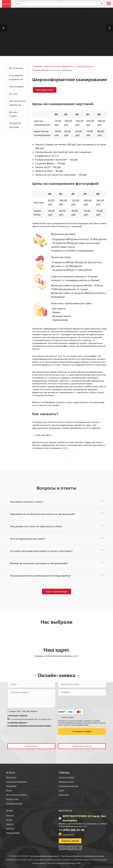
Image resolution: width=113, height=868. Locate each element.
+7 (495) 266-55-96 (72, 830)
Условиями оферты (17, 722)
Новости (10, 824)
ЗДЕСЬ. (66, 448)
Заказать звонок (70, 841)
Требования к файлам (17, 715)
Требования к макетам (82, 746)
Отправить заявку (82, 732)
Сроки (61, 790)
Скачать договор (13, 833)
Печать (13, 94)
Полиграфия (16, 86)
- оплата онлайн (66, 717)
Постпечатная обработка (17, 103)
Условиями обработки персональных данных (29, 726)
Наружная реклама (15, 125)
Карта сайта (64, 795)
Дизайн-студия (14, 114)
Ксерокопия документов (16, 77)
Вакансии (10, 828)
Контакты (10, 815)
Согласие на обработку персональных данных (83, 856)
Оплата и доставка (67, 777)
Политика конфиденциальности (44, 856)
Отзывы (9, 820)
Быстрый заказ (45, 90)
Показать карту (69, 835)
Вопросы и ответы (66, 782)
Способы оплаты (31, 746)
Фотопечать (16, 68)
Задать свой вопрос (56, 591)
